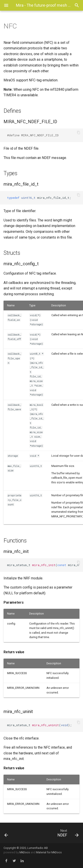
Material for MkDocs (49, 852)
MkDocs (25, 852)
